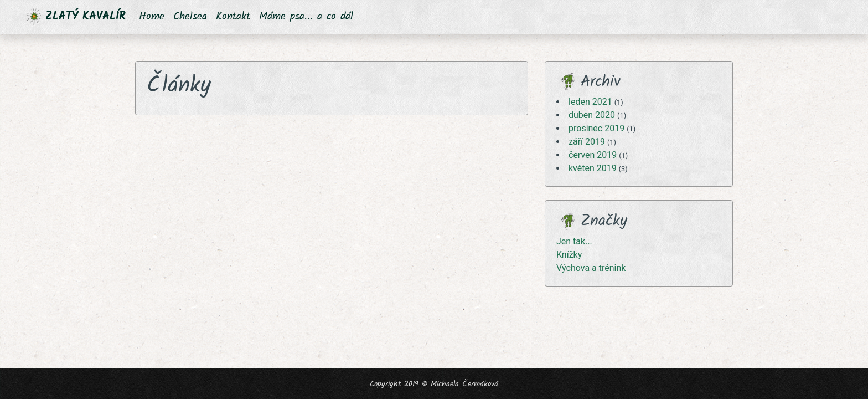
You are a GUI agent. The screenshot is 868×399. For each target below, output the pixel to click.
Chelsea (190, 17)
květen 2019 (593, 168)
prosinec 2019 (596, 128)
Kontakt (233, 17)
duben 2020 (592, 115)
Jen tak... (574, 241)
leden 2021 (590, 102)
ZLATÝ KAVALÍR (76, 17)
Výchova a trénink (591, 268)
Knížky (569, 255)
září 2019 (587, 142)
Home (152, 17)
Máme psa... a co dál (306, 17)
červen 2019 (593, 155)
